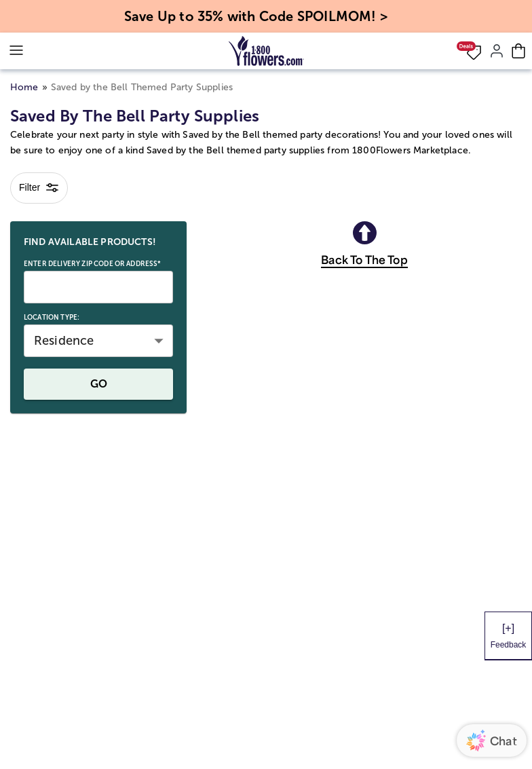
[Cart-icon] (518, 51)
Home (24, 87)
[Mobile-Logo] (266, 51)
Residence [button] (64, 341)
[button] (469, 51)
